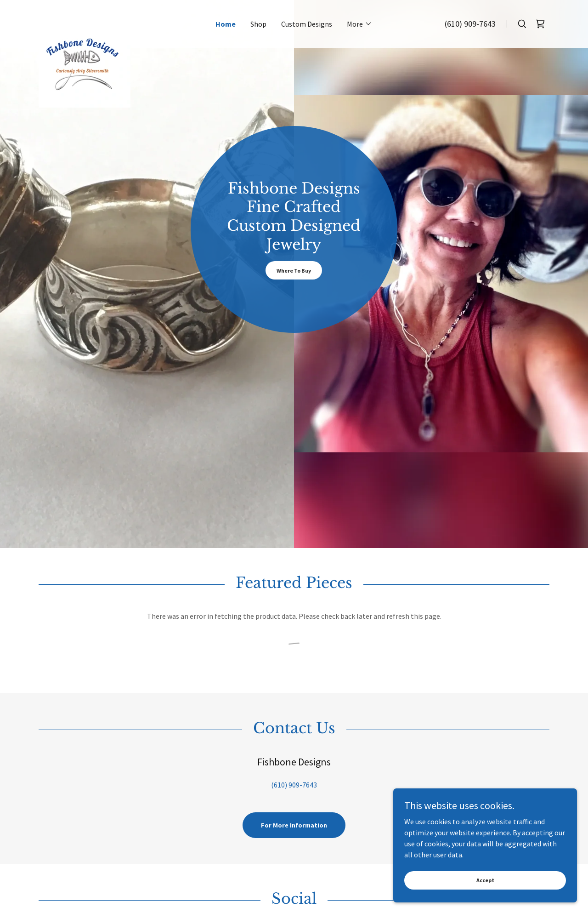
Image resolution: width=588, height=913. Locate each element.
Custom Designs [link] (307, 24)
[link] (115, 19)
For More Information (294, 825)
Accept (485, 893)
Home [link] (226, 24)
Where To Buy (294, 271)
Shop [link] (258, 24)
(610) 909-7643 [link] (470, 24)
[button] (359, 24)
